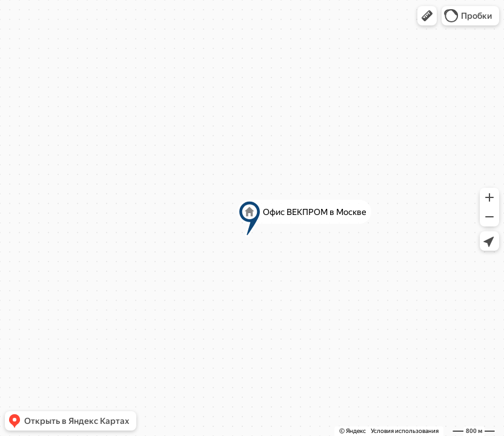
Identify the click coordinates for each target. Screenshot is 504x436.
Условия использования (405, 431)
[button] (427, 16)
